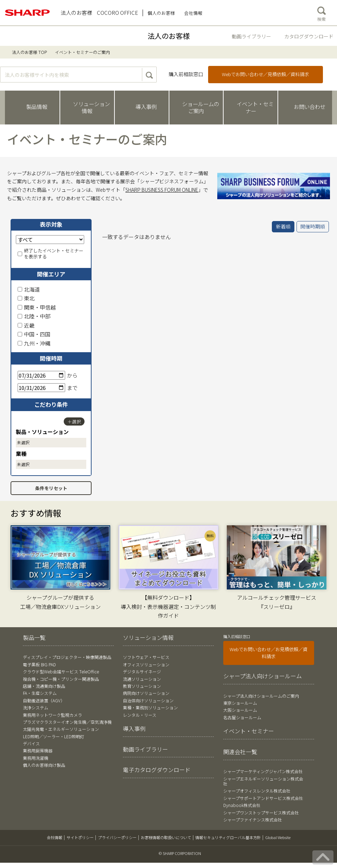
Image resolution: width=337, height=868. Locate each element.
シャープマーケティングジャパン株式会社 (263, 771)
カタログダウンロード (309, 36)
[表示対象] (50, 240)
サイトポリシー (80, 837)
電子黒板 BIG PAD (39, 664)
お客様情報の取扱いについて (166, 837)
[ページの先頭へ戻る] (323, 857)
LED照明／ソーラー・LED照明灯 (54, 736)
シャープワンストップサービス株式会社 (261, 812)
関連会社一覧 (240, 752)
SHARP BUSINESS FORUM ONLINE (162, 190)
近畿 (26, 325)
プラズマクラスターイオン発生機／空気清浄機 (67, 722)
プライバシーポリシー (117, 837)
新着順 (283, 226)
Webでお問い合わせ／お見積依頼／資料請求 (269, 653)
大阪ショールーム (240, 710)
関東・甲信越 (37, 307)
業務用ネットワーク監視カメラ (52, 715)
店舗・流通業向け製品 (44, 686)
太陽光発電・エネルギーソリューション (61, 729)
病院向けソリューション (146, 693)
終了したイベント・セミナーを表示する (51, 254)
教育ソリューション (142, 686)
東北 (26, 298)
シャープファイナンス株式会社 (253, 820)
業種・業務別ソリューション (150, 707)
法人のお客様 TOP (29, 52)
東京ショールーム (240, 703)
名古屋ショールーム (242, 717)
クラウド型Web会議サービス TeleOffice (61, 671)
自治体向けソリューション (148, 700)
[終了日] (41, 388)
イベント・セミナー (249, 731)
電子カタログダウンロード (157, 770)
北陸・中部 (34, 316)
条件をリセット (51, 488)
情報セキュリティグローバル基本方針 (228, 837)
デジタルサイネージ (142, 671)
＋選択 (74, 421)
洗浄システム (36, 707)
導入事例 (134, 728)
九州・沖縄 (34, 343)
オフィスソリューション (146, 664)
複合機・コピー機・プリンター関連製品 (61, 679)
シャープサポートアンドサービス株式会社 (263, 798)
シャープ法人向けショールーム (263, 676)
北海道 (29, 289)
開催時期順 (313, 226)
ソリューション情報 (148, 637)
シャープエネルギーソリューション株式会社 (263, 781)
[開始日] (41, 375)
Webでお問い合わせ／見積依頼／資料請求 (265, 74)
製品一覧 (34, 637)
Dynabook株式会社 (242, 805)
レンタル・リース (140, 715)
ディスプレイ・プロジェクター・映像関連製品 (67, 657)
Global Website (278, 837)
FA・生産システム (40, 693)
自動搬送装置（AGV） (44, 700)
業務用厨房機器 (38, 750)
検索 (322, 12)
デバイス (31, 743)
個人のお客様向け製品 (44, 765)
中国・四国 (34, 334)
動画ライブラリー (251, 36)
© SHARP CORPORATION (180, 853)
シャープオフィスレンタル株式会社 (257, 791)
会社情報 (55, 837)
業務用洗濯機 (36, 758)
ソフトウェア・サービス (146, 657)
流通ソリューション (142, 679)
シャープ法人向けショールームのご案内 (261, 696)
